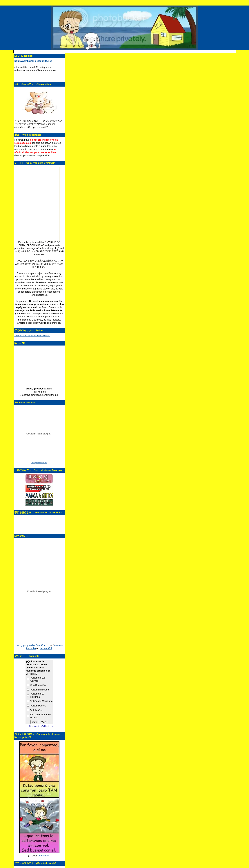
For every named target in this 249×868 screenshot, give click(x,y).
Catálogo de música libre (39, 463)
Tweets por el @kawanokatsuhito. (32, 335)
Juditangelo (44, 856)
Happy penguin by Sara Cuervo (32, 645)
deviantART (46, 648)
